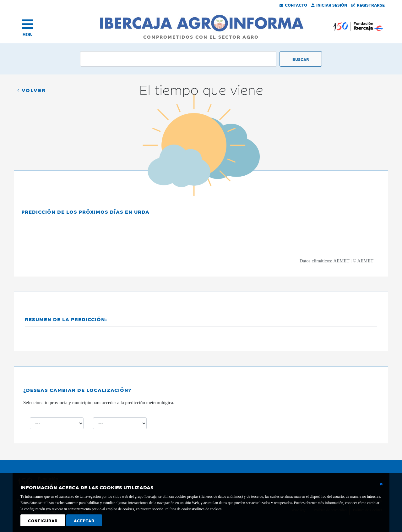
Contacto (293, 5)
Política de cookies (207, 509)
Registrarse (368, 5)
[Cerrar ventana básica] (381, 484)
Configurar (43, 520)
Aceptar (84, 520)
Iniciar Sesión (329, 5)
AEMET (341, 261)
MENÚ (28, 34)
